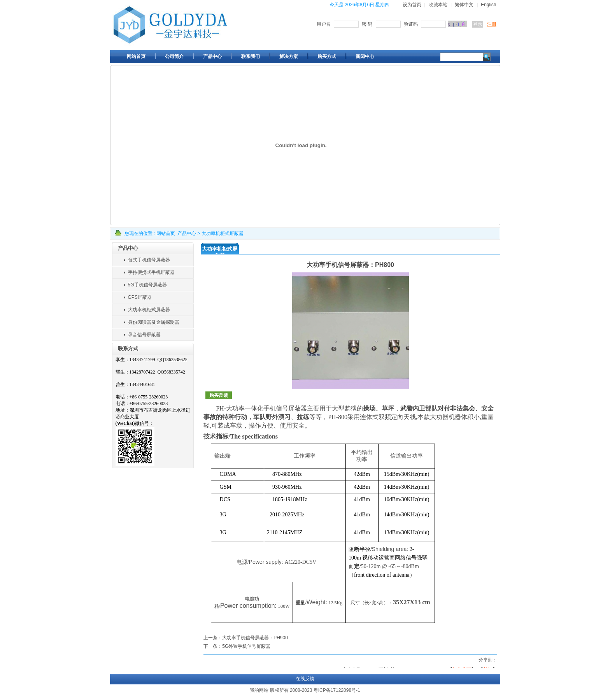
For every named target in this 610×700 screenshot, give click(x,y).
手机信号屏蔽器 (285, 408)
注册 (492, 24)
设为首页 (412, 5)
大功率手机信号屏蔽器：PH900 (255, 638)
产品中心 (187, 233)
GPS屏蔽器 (140, 297)
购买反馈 (219, 395)
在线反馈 (305, 679)
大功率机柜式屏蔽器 (223, 233)
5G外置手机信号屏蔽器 (246, 646)
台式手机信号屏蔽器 (149, 260)
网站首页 (166, 233)
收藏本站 (438, 5)
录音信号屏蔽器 (144, 335)
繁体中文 (464, 5)
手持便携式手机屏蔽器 (151, 272)
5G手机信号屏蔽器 (147, 285)
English (488, 5)
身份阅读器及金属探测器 (154, 322)
